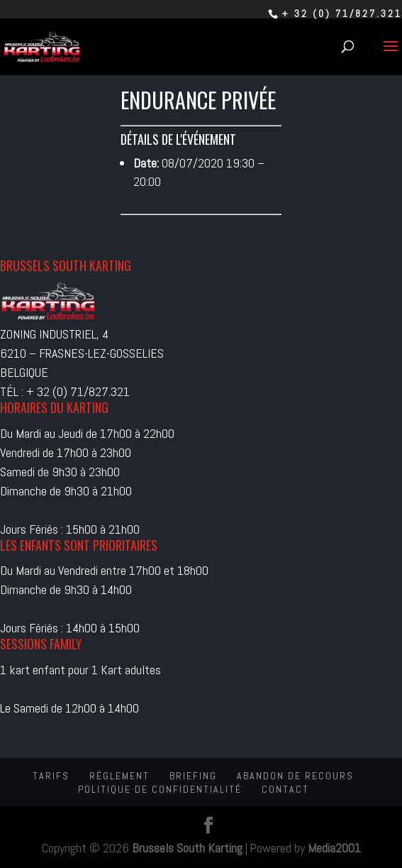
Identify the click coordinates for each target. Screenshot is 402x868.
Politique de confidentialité (160, 789)
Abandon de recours (295, 776)
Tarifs (51, 776)
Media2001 (334, 848)
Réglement (119, 776)
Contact (285, 789)
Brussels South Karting (187, 848)
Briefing (193, 776)
